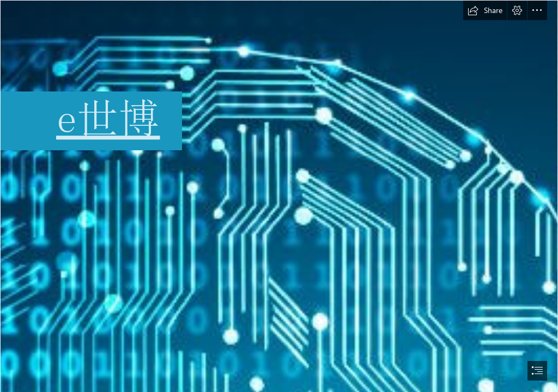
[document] (279, 196)
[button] (485, 10)
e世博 (108, 118)
